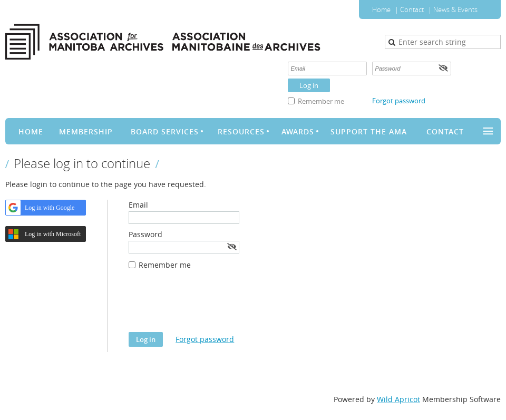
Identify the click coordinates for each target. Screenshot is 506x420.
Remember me (321, 101)
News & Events (455, 9)
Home (381, 9)
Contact (412, 9)
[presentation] (209, 306)
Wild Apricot (398, 399)
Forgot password (399, 101)
